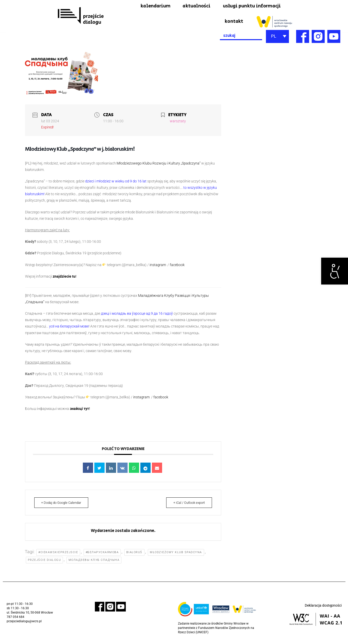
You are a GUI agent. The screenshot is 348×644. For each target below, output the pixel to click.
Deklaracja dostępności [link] (323, 608)
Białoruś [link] (135, 554)
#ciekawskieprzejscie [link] (58, 554)
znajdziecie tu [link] (64, 278)
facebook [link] (177, 266)
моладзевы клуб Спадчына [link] (94, 562)
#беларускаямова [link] (103, 554)
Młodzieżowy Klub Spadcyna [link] (176, 554)
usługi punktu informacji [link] (249, 6)
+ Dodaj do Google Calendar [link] (63, 504)
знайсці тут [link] (79, 410)
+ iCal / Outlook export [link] (187, 504)
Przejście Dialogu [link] (44, 562)
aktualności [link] (190, 6)
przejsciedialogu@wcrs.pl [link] (24, 624)
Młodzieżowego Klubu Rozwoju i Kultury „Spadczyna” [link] (159, 164)
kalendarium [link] (146, 6)
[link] (335, 271)
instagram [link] (158, 266)
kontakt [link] (233, 22)
